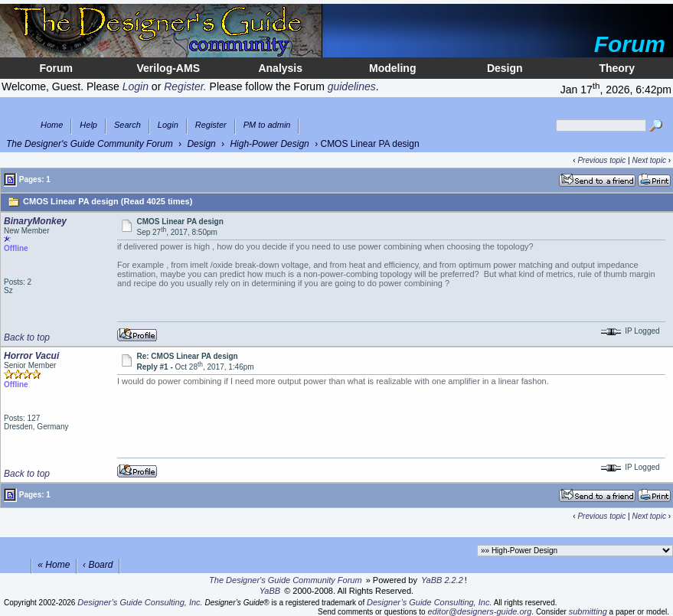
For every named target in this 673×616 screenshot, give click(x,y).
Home (52, 125)
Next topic (648, 160)
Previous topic (601, 160)
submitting (588, 611)
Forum (56, 68)
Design (505, 68)
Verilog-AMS (168, 68)
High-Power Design (269, 144)
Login (168, 125)
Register (211, 125)
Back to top (27, 337)
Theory (617, 68)
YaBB (270, 591)
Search (127, 125)
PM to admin (267, 125)
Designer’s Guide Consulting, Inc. (140, 602)
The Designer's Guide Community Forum (90, 144)
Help (88, 125)
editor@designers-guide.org (479, 611)
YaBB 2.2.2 (442, 580)
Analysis (280, 68)
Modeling (392, 68)
